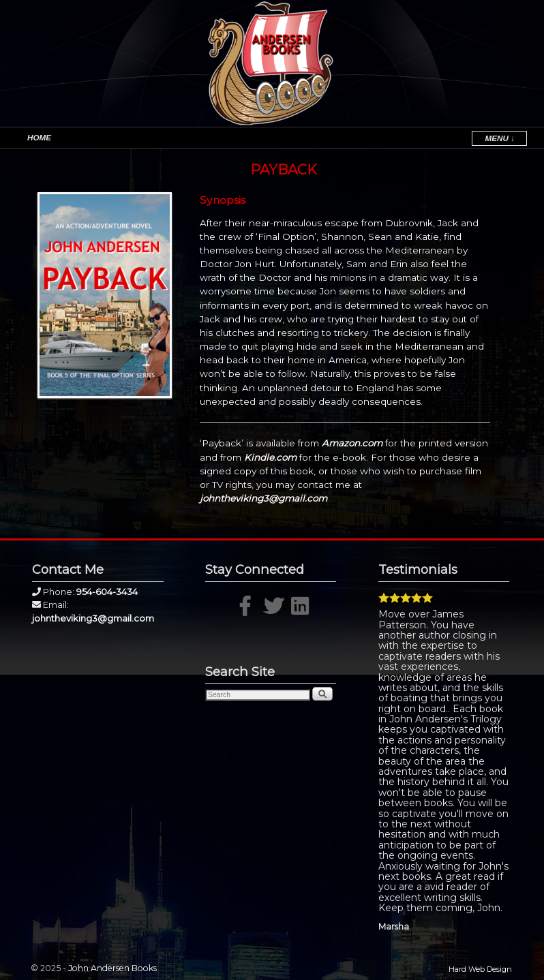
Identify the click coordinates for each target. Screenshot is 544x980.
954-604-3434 (107, 592)
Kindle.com (270, 457)
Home (39, 137)
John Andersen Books (112, 968)
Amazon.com (352, 443)
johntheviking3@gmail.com (263, 498)
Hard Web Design (480, 969)
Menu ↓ (500, 138)
